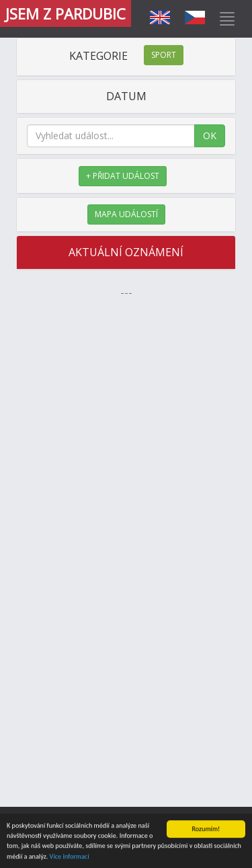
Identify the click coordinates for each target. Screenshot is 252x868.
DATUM (126, 96)
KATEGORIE (126, 56)
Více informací (70, 857)
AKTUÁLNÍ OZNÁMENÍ (126, 252)
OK (210, 135)
